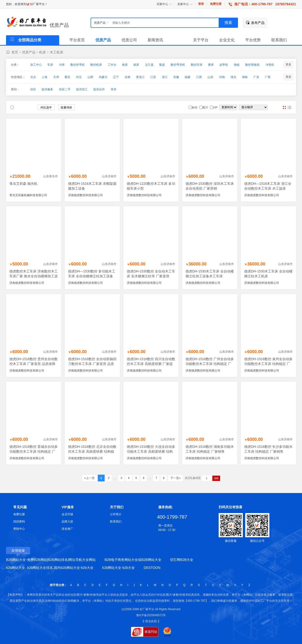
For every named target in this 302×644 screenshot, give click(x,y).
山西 (90, 77)
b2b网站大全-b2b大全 (119, 568)
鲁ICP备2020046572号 (151, 615)
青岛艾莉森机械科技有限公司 (28, 195)
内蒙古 (103, 77)
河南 (222, 77)
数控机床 (96, 65)
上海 (44, 77)
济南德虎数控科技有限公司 (86, 195)
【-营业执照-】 (151, 621)
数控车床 (197, 65)
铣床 (125, 65)
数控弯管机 (178, 65)
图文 (289, 107)
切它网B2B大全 (182, 560)
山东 (210, 77)
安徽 (176, 77)
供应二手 (65, 89)
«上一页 (90, 478)
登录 (201, 4)
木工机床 (57, 52)
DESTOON (152, 568)
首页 (15, 52)
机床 (43, 52)
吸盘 (162, 65)
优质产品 (59, 25)
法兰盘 (149, 65)
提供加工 (82, 89)
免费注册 (216, 4)
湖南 (245, 77)
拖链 (237, 65)
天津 (56, 77)
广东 (256, 77)
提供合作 (99, 89)
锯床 (136, 65)
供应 (33, 89)
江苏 (153, 77)
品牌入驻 (67, 522)
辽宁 (116, 77)
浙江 (165, 77)
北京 (33, 77)
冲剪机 (270, 65)
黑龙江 (140, 77)
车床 (50, 65)
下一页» (176, 478)
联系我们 (116, 522)
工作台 (112, 65)
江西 (199, 77)
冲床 (62, 65)
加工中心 (36, 65)
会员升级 (67, 514)
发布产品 (258, 23)
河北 (79, 77)
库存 (114, 89)
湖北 (233, 77)
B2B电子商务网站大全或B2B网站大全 (133, 560)
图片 (284, 107)
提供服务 (47, 89)
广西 (268, 77)
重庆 (67, 77)
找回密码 (19, 522)
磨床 (211, 65)
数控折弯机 (78, 65)
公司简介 (116, 514)
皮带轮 (224, 65)
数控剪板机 (252, 65)
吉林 (128, 77)
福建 (187, 77)
